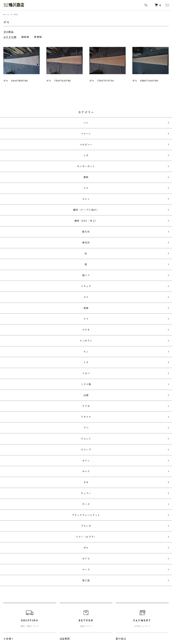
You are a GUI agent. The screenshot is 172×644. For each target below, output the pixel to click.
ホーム (7, 14)
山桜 (84, 295)
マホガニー (84, 135)
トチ (84, 274)
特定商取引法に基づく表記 (19, 613)
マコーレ (84, 128)
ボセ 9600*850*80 (16, 81)
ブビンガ (84, 378)
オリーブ (84, 330)
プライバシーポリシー (16, 618)
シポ (84, 142)
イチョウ (84, 225)
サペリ (84, 343)
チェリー (84, 357)
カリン (84, 336)
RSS (61, 590)
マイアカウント (123, 590)
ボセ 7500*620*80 (59, 81)
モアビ (84, 399)
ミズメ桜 (84, 288)
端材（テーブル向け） (84, 176)
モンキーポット (84, 149)
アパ (84, 316)
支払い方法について (15, 607)
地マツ (84, 218)
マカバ (84, 281)
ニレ (84, 121)
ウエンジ (84, 323)
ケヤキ (84, 253)
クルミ (84, 169)
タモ (84, 350)
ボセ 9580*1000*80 (145, 81)
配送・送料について (15, 595)
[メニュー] (167, 5)
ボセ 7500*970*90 (102, 81)
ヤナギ (84, 302)
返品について (11, 601)
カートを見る (121, 595)
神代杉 (84, 197)
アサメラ (84, 309)
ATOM (71, 590)
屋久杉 (84, 190)
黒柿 (84, 239)
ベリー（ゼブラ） (84, 385)
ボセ (17, 14)
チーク (84, 364)
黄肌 (84, 155)
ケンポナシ (84, 260)
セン (84, 267)
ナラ (84, 162)
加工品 (84, 413)
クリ (84, 246)
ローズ (84, 406)
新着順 (38, 37)
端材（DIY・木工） (84, 183)
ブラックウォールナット (84, 371)
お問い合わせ (121, 601)
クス (84, 232)
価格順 (25, 37)
